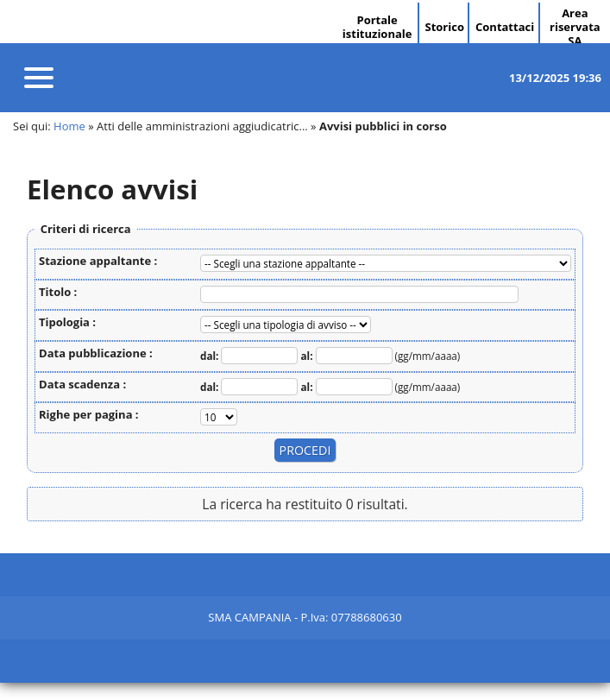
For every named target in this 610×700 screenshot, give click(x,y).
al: (308, 356)
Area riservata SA (575, 27)
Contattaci (505, 27)
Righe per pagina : (89, 414)
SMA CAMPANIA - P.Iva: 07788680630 (305, 617)
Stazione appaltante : (98, 261)
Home (69, 126)
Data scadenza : (82, 384)
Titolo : (58, 292)
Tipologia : (67, 322)
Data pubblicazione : (96, 353)
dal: (211, 356)
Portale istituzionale (377, 27)
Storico (444, 27)
